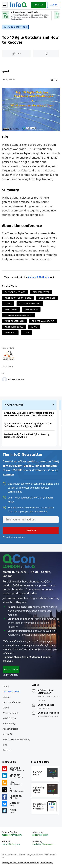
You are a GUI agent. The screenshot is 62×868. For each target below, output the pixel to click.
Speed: (6, 71)
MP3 (5, 80)
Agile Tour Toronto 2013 (18, 298)
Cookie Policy (46, 863)
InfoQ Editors (9, 718)
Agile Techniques (14, 327)
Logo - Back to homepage (19, 4)
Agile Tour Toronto (30, 304)
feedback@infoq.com (12, 835)
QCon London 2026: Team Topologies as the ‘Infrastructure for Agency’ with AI (28, 425)
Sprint (8, 304)
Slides (12, 80)
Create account (11, 691)
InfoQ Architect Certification (46, 692)
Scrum (34, 327)
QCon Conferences (12, 702)
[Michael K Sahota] (4, 379)
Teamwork (10, 333)
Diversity (7, 750)
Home (6, 686)
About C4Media (10, 729)
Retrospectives (41, 292)
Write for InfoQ (10, 713)
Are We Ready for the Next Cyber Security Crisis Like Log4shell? (27, 436)
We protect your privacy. (14, 537)
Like (19, 53)
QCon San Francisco (48, 713)
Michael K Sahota (16, 379)
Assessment (11, 309)
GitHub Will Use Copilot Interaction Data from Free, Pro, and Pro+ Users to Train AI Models (29, 414)
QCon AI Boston (46, 705)
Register (38, 5)
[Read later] (46, 54)
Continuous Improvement (19, 315)
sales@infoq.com (40, 835)
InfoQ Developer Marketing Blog (16, 742)
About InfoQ (9, 723)
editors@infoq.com (11, 844)
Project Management (43, 321)
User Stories (31, 309)
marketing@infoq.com (43, 844)
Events (6, 708)
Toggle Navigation (5, 5)
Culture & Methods (15, 27)
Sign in (54, 5)
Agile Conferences (15, 321)
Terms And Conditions (28, 863)
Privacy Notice (9, 863)
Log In (6, 697)
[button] (31, 531)
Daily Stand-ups (47, 298)
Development (14, 405)
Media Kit (7, 734)
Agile (26, 333)
